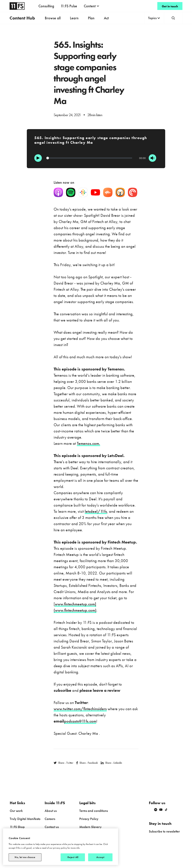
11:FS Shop (17, 827)
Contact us (52, 827)
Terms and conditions (94, 811)
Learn (74, 18)
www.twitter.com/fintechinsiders (80, 709)
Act (106, 18)
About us (51, 811)
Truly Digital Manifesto (25, 819)
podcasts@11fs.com (80, 721)
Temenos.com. (88, 443)
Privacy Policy (89, 819)
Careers (50, 819)
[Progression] (89, 158)
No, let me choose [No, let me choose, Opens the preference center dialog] (25, 857)
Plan (91, 18)
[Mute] (152, 158)
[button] (92, 6)
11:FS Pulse (69, 6)
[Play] (38, 158)
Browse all (53, 18)
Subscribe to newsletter (164, 831)
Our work (16, 811)
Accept (100, 857)
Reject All (73, 857)
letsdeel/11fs (96, 511)
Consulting (46, 6)
